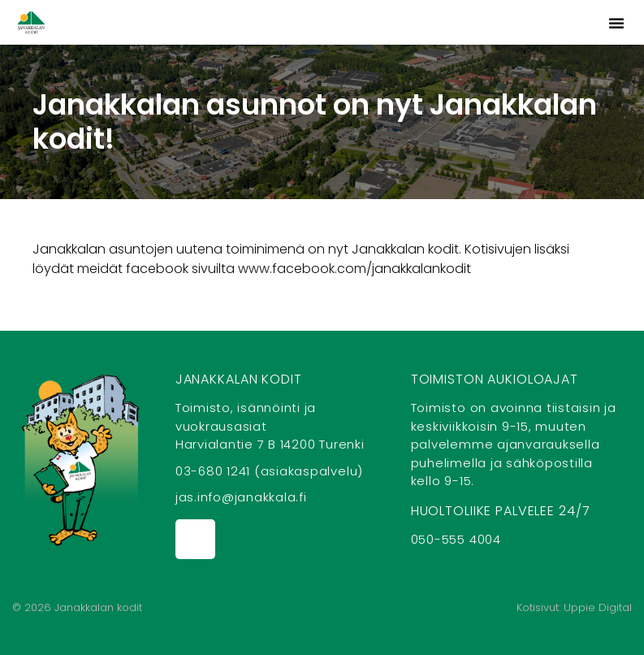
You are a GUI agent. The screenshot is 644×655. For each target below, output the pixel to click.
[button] (616, 23)
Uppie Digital (598, 607)
